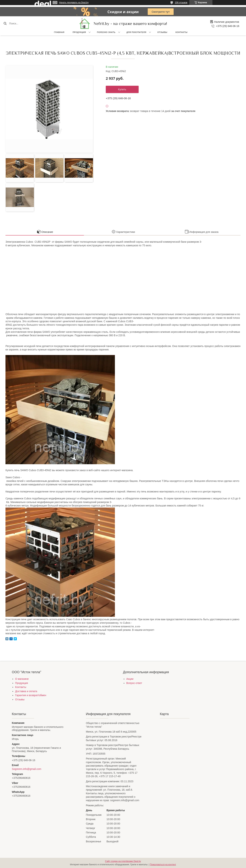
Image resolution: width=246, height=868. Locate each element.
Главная (59, 32)
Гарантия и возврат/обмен (31, 695)
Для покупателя (136, 32)
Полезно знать (106, 32)
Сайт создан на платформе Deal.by (123, 861)
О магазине (22, 679)
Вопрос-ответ (134, 683)
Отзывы (162, 32)
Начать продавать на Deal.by (74, 3)
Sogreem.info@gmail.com (27, 769)
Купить (122, 89)
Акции (130, 679)
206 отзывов (181, 3)
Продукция (79, 32)
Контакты (181, 32)
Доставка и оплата (26, 691)
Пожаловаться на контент (163, 865)
